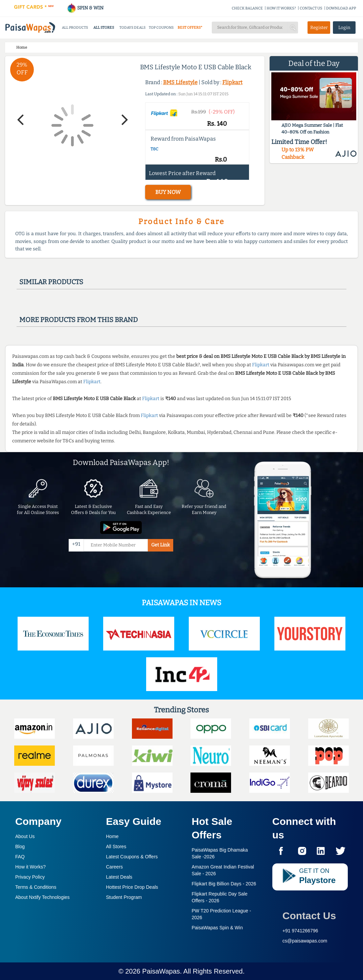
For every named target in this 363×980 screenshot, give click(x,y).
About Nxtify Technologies (42, 897)
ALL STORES (104, 28)
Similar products (51, 282)
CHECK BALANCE (247, 8)
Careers (114, 867)
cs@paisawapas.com (305, 941)
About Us (25, 836)
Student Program (124, 897)
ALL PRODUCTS (75, 28)
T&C (154, 149)
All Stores (116, 847)
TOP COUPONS (161, 28)
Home (112, 836)
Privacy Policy (30, 877)
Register (319, 28)
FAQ (20, 857)
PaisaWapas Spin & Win (217, 928)
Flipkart (232, 82)
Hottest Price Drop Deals (132, 887)
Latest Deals (119, 877)
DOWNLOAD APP (341, 8)
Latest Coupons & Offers (132, 857)
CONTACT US (311, 8)
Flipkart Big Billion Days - (224, 884)
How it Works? (30, 867)
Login (344, 28)
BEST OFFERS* (190, 28)
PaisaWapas (161, 971)
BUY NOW (168, 192)
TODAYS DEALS (132, 28)
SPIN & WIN (85, 8)
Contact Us (309, 916)
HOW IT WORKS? (281, 8)
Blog (20, 847)
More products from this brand (78, 320)
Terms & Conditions (36, 887)
